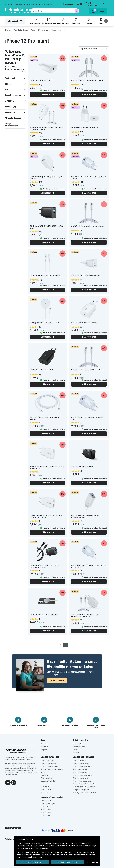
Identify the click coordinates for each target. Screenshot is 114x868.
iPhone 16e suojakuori (80, 769)
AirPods (43, 772)
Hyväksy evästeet (33, 862)
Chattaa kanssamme (57, 680)
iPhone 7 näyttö (46, 809)
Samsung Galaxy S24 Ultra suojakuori (85, 793)
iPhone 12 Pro (43, 30)
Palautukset (45, 747)
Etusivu (8, 30)
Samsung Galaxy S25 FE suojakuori (84, 787)
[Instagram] (14, 782)
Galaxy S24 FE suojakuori (81, 790)
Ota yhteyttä (45, 750)
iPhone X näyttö (46, 807)
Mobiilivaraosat (35, 21)
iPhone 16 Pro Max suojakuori (82, 775)
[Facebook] (8, 782)
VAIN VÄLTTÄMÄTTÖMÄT (67, 862)
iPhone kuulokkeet (47, 778)
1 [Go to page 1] (66, 645)
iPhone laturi (45, 784)
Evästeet (76, 750)
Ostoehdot (44, 744)
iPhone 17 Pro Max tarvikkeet (50, 767)
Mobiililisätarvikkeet (49, 21)
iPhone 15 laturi (46, 790)
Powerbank (89, 21)
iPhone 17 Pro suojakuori (81, 764)
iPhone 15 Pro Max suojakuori (82, 781)
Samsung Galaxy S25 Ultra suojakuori (85, 784)
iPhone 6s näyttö (46, 815)
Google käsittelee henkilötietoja (36, 848)
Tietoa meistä (77, 744)
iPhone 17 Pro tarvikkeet (48, 764)
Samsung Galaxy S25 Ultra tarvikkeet (52, 769)
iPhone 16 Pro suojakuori (81, 772)
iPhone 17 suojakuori (80, 761)
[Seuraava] (106, 21)
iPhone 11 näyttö (46, 801)
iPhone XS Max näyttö (48, 804)
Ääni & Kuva (76, 21)
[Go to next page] (76, 645)
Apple (33, 30)
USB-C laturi (45, 793)
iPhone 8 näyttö (46, 812)
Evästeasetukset (92, 862)
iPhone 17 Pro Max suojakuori (82, 767)
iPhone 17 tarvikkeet (47, 761)
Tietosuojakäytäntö (79, 747)
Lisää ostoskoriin (48, 95)
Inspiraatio (76, 753)
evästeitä (68, 843)
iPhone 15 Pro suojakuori (81, 778)
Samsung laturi (46, 787)
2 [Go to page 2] (71, 645)
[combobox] (55, 11)
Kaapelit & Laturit (63, 21)
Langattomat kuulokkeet (48, 781)
